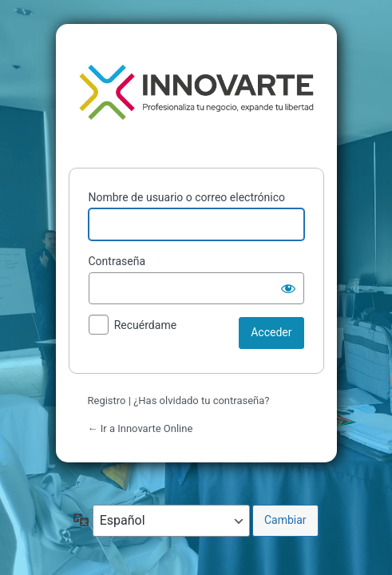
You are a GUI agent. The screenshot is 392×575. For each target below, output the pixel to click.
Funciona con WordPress (196, 93)
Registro (107, 401)
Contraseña (117, 261)
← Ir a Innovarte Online (141, 428)
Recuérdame (145, 325)
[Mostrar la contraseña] (288, 288)
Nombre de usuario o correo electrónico (187, 197)
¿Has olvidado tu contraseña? (201, 401)
